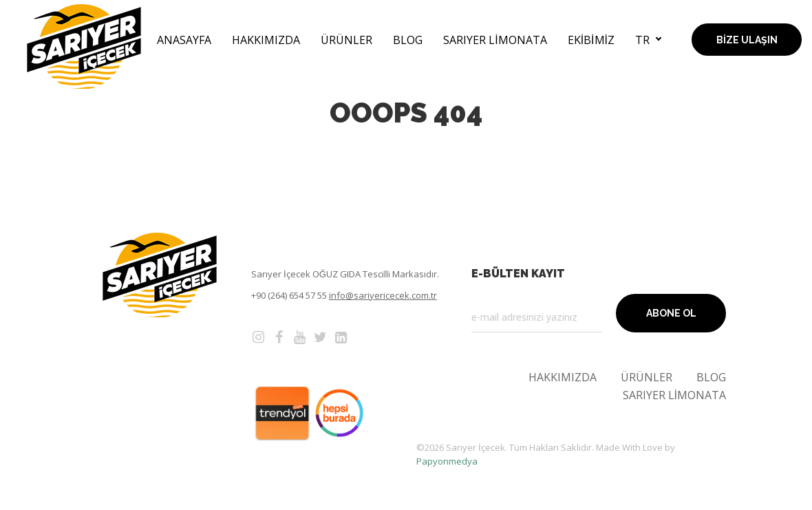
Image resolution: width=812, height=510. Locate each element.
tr (642, 40)
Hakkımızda (266, 40)
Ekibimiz (591, 40)
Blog (408, 40)
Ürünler (346, 40)
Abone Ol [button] (671, 313)
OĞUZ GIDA (338, 274)
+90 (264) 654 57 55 (289, 295)
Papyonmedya (447, 461)
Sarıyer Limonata (495, 40)
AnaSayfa (184, 40)
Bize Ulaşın (747, 40)
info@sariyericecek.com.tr (383, 295)
